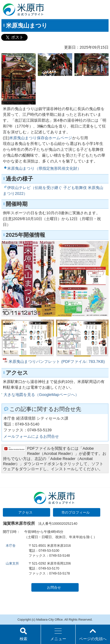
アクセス (25, 512)
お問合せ (54, 587)
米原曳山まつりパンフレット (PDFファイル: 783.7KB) (57, 362)
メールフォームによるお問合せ (31, 436)
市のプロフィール (76, 512)
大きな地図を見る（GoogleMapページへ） (41, 395)
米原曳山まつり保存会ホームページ (41, 138)
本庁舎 (11, 546)
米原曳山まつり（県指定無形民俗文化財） (44, 168)
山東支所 (12, 563)
